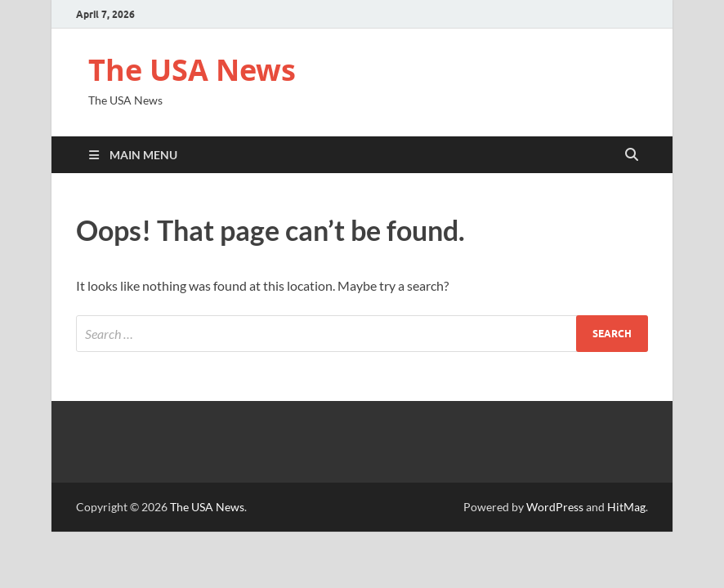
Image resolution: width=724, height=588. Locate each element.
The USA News (192, 70)
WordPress (555, 507)
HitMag (626, 507)
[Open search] (632, 155)
